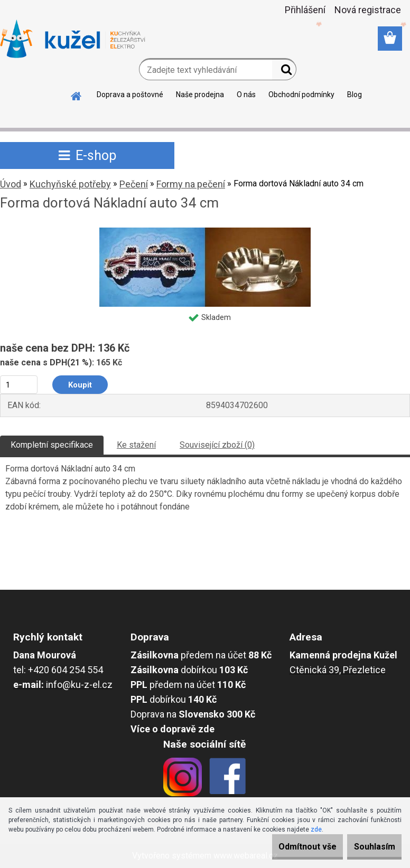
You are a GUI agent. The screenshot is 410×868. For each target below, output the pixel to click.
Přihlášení (305, 10)
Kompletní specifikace (52, 445)
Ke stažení (136, 445)
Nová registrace (368, 10)
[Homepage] (77, 95)
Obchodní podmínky (301, 95)
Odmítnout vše (287, 847)
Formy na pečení (191, 184)
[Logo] (73, 39)
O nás (246, 95)
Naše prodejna (200, 95)
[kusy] (19, 385)
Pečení (134, 184)
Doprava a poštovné (130, 95)
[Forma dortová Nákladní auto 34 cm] (205, 232)
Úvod (11, 184)
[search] (284, 72)
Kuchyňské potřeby (70, 184)
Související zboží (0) (217, 445)
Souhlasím (368, 847)
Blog (355, 95)
